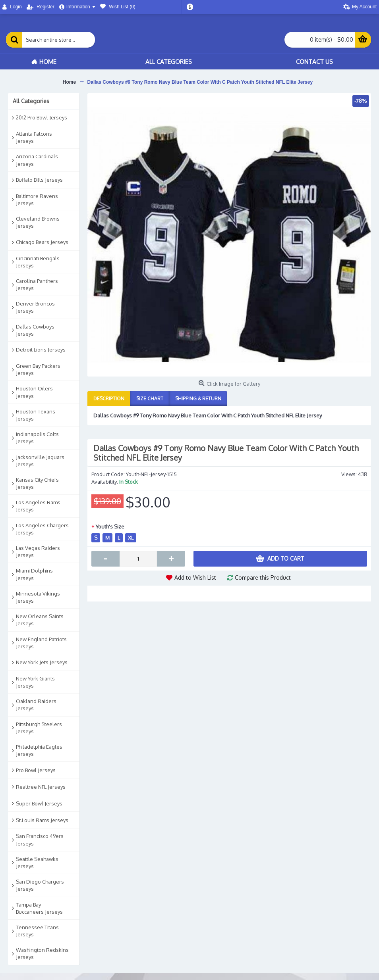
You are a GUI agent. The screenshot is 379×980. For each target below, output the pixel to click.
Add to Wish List (195, 577)
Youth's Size (110, 527)
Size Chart (150, 399)
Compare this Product (263, 577)
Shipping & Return (198, 399)
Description (109, 399)
